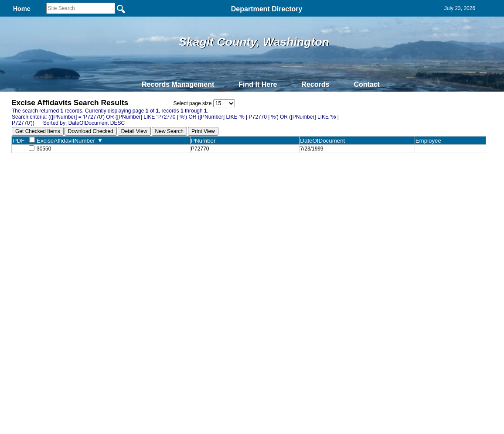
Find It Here (258, 84)
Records (315, 84)
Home (167, 174)
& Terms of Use (281, 174)
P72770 (200, 150)
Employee (430, 141)
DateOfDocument (324, 141)
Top (107, 174)
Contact (367, 84)
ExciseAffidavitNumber (69, 141)
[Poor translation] (32, 316)
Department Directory (267, 9)
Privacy (249, 174)
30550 (44, 150)
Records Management (178, 84)
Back (133, 174)
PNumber (205, 141)
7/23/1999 (312, 150)
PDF (19, 141)
